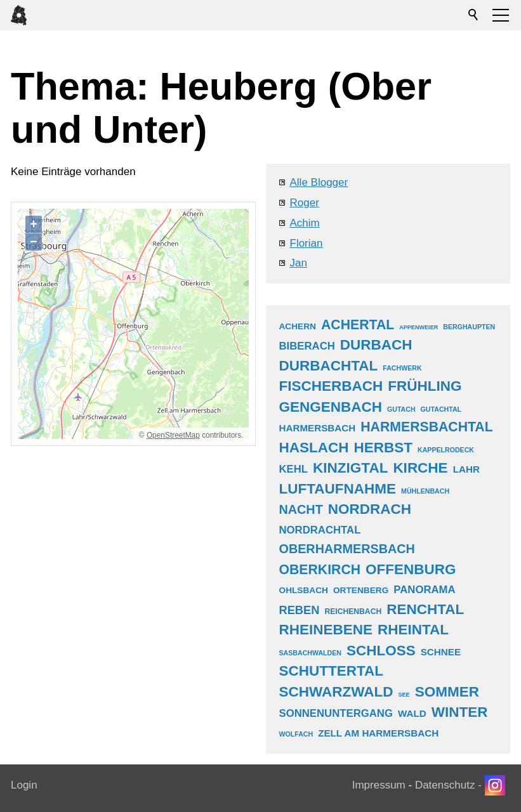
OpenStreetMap (173, 435)
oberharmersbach (347, 549)
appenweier (419, 327)
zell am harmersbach (378, 733)
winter (460, 712)
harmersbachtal (426, 427)
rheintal (413, 630)
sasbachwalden (310, 653)
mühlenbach (425, 491)
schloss (381, 651)
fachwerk (402, 368)
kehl (294, 469)
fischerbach (331, 386)
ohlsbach (304, 590)
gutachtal (441, 409)
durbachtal (329, 366)
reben (300, 610)
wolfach (296, 734)
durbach (376, 345)
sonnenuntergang (336, 713)
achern (298, 326)
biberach (307, 346)
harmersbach (318, 428)
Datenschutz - (450, 785)
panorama (424, 590)
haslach (314, 448)
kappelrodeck (446, 450)
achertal (358, 325)
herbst (384, 448)
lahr (466, 469)
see (404, 695)
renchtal (425, 609)
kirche (420, 468)
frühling (425, 386)
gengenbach (331, 407)
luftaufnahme (338, 489)
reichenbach (353, 612)
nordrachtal (320, 530)
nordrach (370, 509)
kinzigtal (350, 468)
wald (412, 713)
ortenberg (361, 590)
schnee (441, 652)
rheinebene (326, 630)
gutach (401, 409)
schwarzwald (336, 692)
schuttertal (332, 671)
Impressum (379, 785)
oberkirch (320, 570)
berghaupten (469, 327)
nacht (301, 509)
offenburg (411, 569)
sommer (447, 692)
